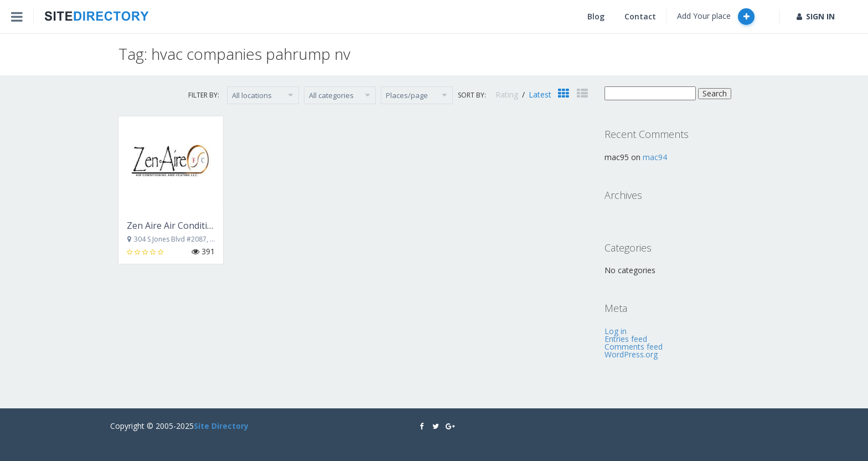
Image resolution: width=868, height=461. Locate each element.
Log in (616, 331)
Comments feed (634, 347)
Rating (508, 94)
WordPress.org (631, 354)
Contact (640, 16)
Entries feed (626, 339)
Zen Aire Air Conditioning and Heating (206, 226)
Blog (596, 16)
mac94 (655, 157)
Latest (540, 94)
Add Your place (716, 17)
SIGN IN (816, 16)
